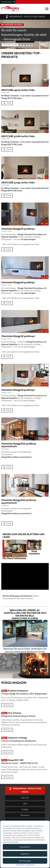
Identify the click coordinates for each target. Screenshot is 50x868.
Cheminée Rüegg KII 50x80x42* (18, 336)
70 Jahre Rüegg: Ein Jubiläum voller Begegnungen (24, 694)
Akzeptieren (25, 847)
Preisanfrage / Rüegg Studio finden (25, 17)
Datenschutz (20, 865)
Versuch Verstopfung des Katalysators (19, 741)
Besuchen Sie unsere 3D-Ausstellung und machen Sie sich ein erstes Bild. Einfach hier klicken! (25, 614)
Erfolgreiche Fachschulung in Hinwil (18, 716)
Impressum (30, 865)
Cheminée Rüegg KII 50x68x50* (18, 282)
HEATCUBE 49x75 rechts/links (18, 90)
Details (7, 103)
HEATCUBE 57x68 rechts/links (18, 136)
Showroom (25, 815)
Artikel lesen (7, 705)
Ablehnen (25, 854)
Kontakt (25, 809)
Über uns (25, 798)
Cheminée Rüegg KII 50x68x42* (18, 229)
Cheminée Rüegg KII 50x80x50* (18, 390)
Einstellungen (25, 861)
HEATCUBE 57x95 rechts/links (18, 183)
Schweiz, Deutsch (7, 2)
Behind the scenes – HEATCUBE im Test (20, 763)
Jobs (25, 804)
